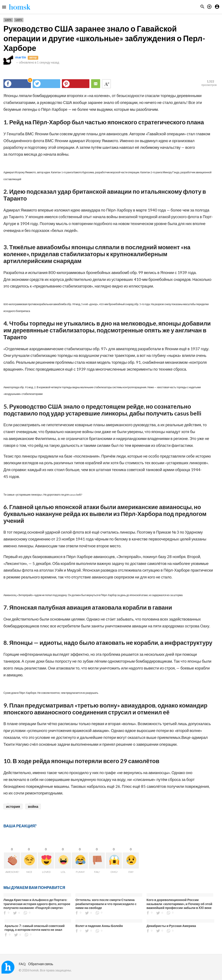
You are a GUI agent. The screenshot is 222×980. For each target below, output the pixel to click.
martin (21, 57)
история (13, 806)
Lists (8, 20)
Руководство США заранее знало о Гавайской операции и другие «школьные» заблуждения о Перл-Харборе (104, 38)
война (33, 806)
